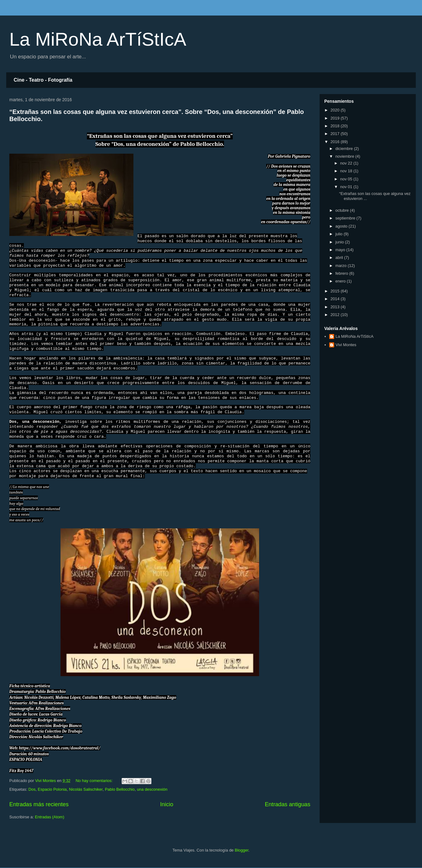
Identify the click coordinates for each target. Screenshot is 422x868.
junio (340, 242)
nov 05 (347, 179)
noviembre (345, 156)
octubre (343, 210)
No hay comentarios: (95, 781)
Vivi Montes (346, 345)
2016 (336, 142)
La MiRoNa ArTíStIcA (98, 39)
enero (341, 281)
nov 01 (347, 187)
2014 (336, 299)
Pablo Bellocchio (120, 789)
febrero (342, 273)
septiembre (346, 218)
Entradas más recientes (39, 804)
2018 (336, 126)
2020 (336, 110)
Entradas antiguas (287, 804)
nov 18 (347, 171)
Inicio (167, 804)
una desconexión (152, 789)
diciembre (345, 149)
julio (340, 234)
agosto (342, 226)
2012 (336, 315)
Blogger (241, 850)
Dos (32, 789)
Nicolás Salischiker (86, 789)
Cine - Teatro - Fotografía (43, 80)
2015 (336, 291)
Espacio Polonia (52, 789)
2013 (336, 307)
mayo (341, 250)
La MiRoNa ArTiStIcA (354, 336)
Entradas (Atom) (49, 817)
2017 (336, 134)
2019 (336, 118)
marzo (342, 266)
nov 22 (347, 163)
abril (340, 258)
